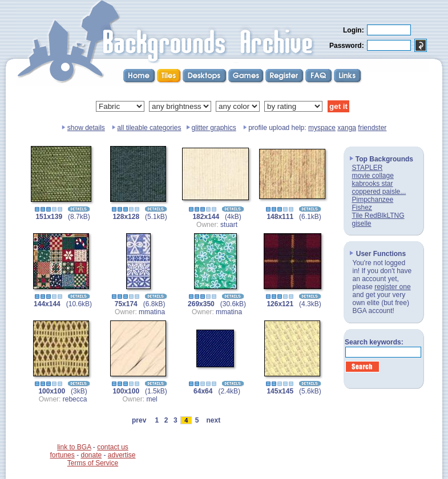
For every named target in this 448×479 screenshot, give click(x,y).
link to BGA (74, 447)
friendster (372, 128)
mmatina (152, 312)
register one (392, 287)
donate (91, 455)
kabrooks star (373, 184)
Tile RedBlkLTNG (378, 216)
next (213, 420)
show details (86, 128)
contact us (113, 447)
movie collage (373, 176)
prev (139, 420)
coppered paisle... (379, 192)
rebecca (75, 399)
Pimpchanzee (373, 200)
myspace (322, 128)
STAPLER (368, 168)
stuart (229, 225)
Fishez (362, 208)
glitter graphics (214, 128)
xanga (347, 128)
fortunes (62, 455)
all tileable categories (149, 128)
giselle (362, 224)
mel (152, 399)
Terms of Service (93, 463)
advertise (122, 455)
